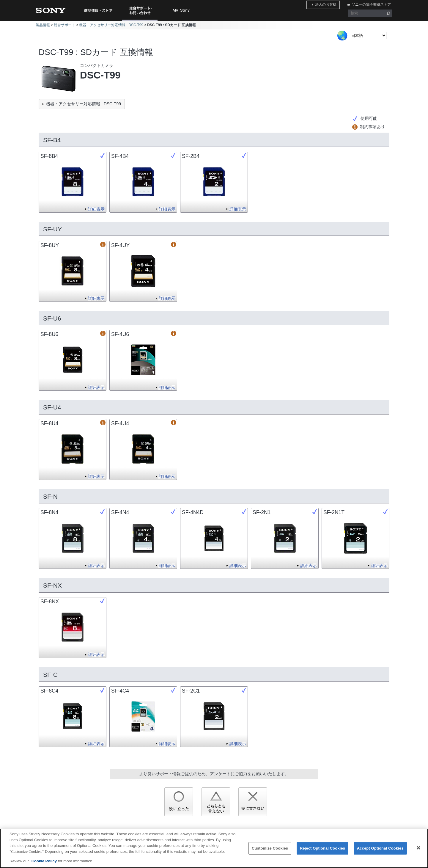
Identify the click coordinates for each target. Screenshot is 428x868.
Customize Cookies (270, 852)
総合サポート (64, 25)
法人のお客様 (331, 4)
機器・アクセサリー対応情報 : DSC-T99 (111, 25)
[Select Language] (368, 36)
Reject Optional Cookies (323, 852)
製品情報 (43, 25)
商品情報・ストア (98, 10)
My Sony (181, 10)
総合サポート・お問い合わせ (141, 21)
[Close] (418, 852)
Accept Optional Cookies (380, 852)
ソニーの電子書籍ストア (373, 4)
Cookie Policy (45, 865)
